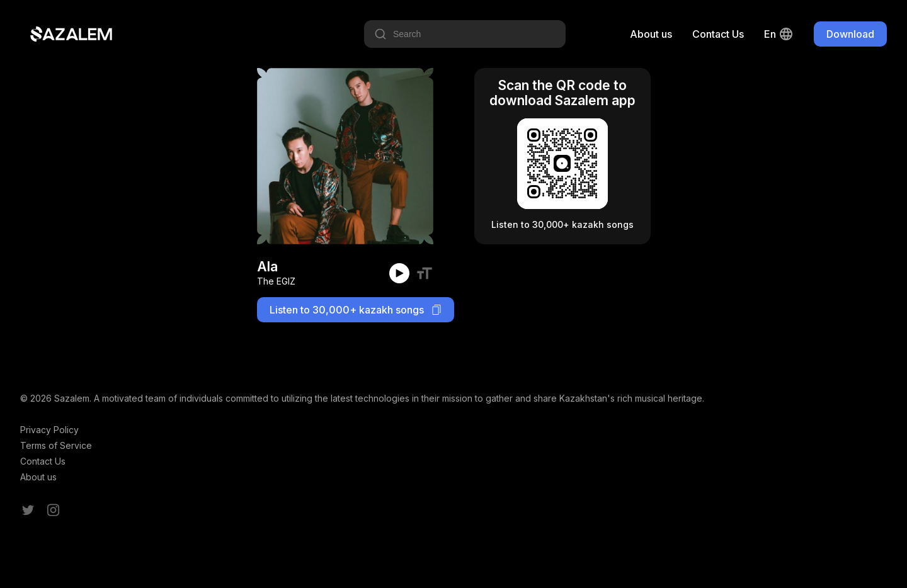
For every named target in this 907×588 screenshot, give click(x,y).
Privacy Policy (49, 430)
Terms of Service (56, 445)
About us (651, 34)
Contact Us (718, 34)
